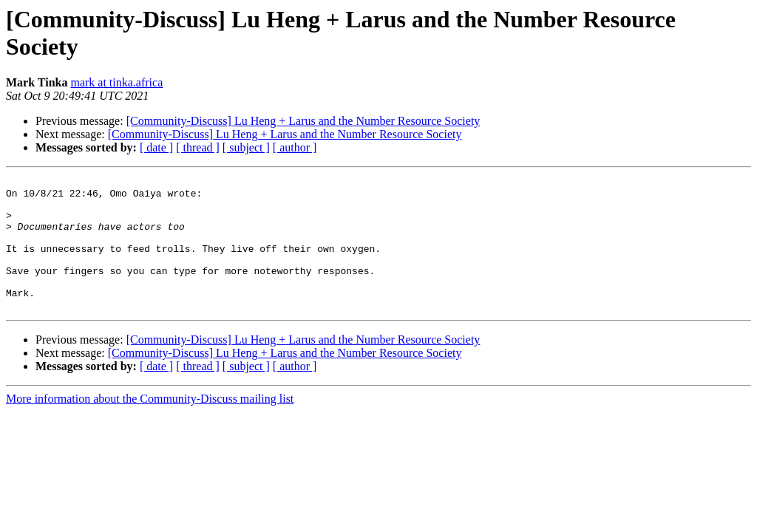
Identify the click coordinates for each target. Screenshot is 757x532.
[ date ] (156, 147)
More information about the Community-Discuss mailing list (150, 425)
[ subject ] (246, 147)
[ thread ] (198, 147)
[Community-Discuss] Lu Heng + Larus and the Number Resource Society (303, 121)
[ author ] (295, 147)
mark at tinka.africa (116, 82)
